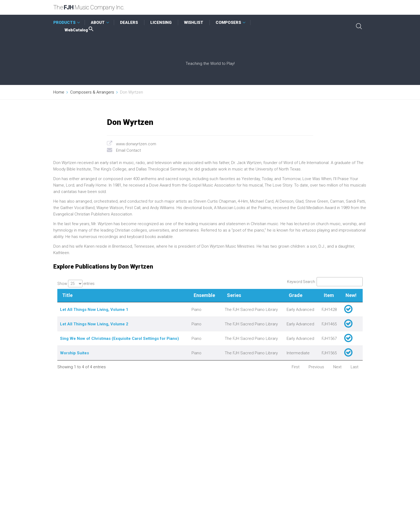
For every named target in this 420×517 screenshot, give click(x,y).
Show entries (76, 284)
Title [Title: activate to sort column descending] (67, 295)
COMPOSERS (228, 23)
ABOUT (98, 23)
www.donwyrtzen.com (136, 144)
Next (337, 367)
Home (59, 92)
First (296, 367)
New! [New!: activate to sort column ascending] (351, 295)
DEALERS (129, 23)
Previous (316, 367)
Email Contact (128, 150)
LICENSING (161, 23)
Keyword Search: (325, 282)
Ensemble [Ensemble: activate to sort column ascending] (204, 295)
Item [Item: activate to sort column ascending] (329, 295)
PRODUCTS (64, 23)
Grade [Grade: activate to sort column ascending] (296, 295)
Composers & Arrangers (92, 92)
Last (355, 367)
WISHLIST (194, 23)
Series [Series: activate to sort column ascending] (234, 295)
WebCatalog (79, 30)
